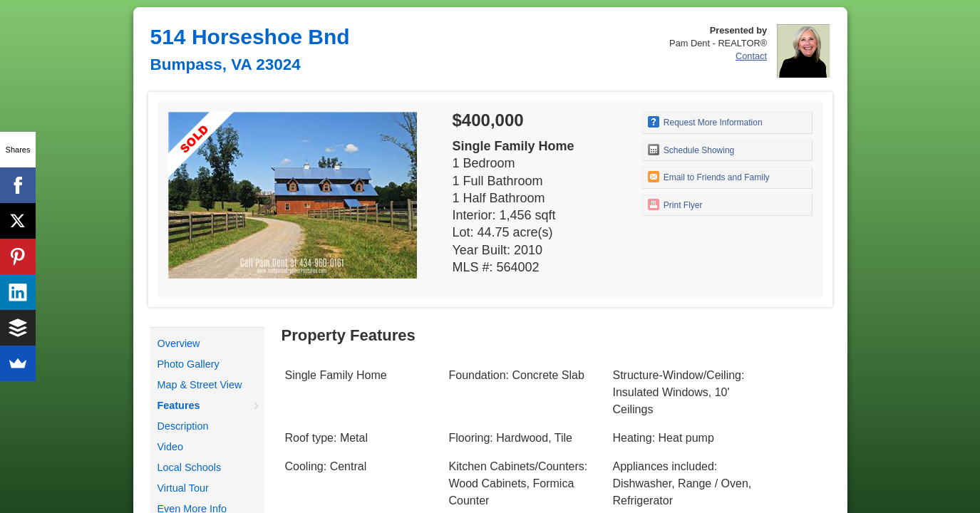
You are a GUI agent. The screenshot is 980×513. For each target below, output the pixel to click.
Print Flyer (675, 204)
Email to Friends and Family (709, 177)
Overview (179, 343)
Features (179, 405)
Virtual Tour (183, 488)
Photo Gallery (189, 364)
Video (171, 447)
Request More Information (705, 122)
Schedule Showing (691, 150)
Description (183, 426)
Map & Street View (200, 385)
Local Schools (190, 467)
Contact (751, 56)
